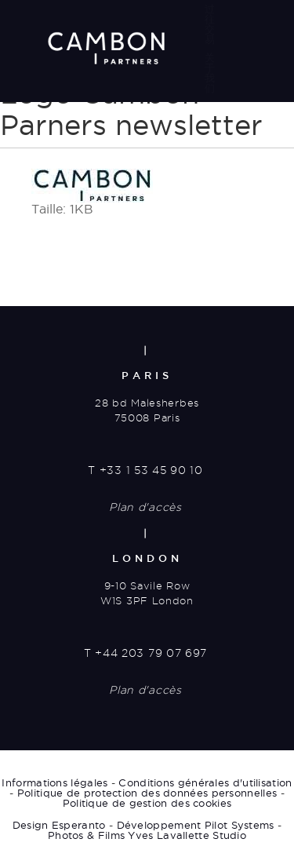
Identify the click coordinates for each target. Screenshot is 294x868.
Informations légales (54, 782)
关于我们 (210, 73)
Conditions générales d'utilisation (205, 782)
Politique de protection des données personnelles (147, 793)
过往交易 (210, 24)
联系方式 (210, 170)
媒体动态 (210, 121)
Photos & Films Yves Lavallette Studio (147, 835)
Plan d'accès (145, 507)
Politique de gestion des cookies (147, 803)
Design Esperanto (59, 825)
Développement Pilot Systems (196, 825)
